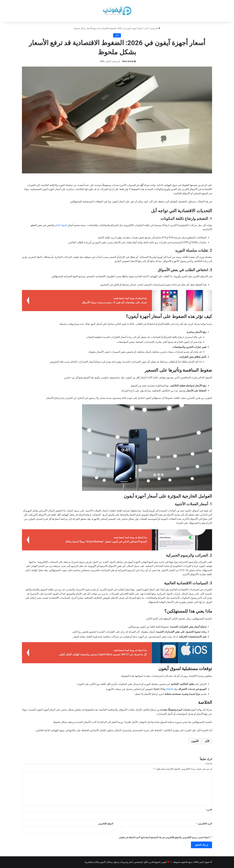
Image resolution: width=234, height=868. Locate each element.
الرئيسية (155, 28)
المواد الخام (61, 225)
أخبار (146, 28)
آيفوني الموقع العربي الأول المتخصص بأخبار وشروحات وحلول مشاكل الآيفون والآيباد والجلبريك (126, 862)
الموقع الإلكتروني (106, 824)
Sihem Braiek (128, 61)
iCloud (170, 689)
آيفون (194, 741)
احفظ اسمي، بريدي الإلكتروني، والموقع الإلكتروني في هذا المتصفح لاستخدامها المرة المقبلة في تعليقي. (164, 837)
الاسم (209, 810)
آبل (206, 741)
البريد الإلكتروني (204, 824)
